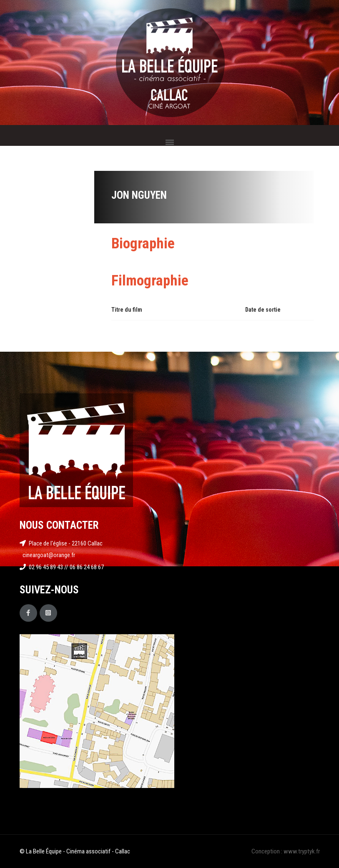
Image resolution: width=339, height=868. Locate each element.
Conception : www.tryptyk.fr (286, 851)
